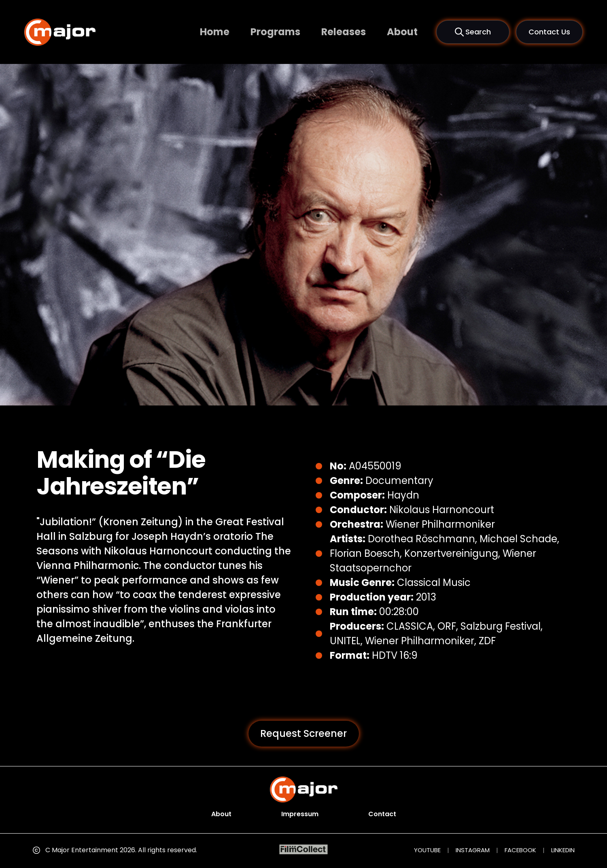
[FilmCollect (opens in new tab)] (304, 850)
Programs (275, 32)
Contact (382, 814)
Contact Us (549, 32)
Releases (344, 32)
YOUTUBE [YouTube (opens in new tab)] (427, 850)
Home (215, 32)
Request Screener (303, 733)
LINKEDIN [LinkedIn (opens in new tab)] (563, 850)
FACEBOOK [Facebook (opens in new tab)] (520, 850)
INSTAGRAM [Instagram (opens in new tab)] (473, 850)
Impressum (300, 814)
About (402, 32)
